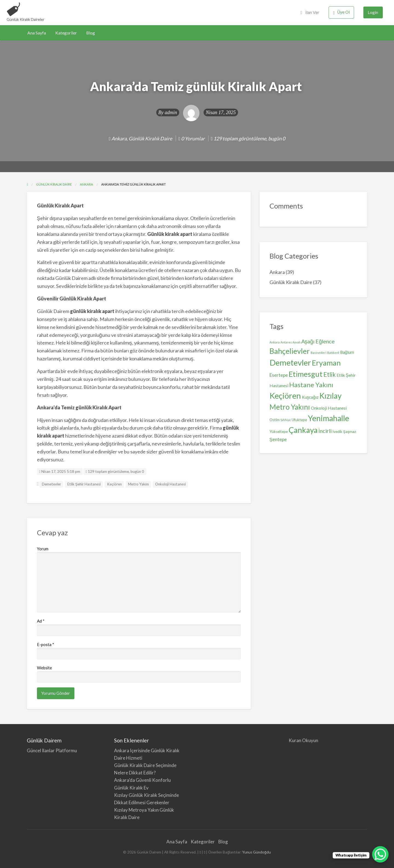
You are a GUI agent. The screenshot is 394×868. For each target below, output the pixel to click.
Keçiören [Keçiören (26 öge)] (285, 396)
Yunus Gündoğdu (257, 852)
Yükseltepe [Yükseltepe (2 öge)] (279, 432)
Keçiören (114, 484)
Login (373, 12)
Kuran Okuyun (303, 740)
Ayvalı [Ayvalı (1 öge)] (296, 342)
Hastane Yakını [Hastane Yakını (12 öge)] (311, 385)
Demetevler (51, 484)
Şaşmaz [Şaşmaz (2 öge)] (350, 432)
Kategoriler (66, 33)
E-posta (46, 644)
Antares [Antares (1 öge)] (286, 342)
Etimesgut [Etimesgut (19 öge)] (306, 374)
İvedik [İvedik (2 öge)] (337, 432)
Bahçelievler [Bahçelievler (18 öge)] (290, 351)
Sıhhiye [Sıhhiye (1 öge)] (286, 420)
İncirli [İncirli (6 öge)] (325, 431)
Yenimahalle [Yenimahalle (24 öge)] (328, 418)
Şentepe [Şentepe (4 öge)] (278, 439)
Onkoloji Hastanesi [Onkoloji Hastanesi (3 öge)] (329, 408)
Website (44, 668)
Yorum (43, 549)
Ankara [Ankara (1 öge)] (275, 342)
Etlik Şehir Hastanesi (84, 484)
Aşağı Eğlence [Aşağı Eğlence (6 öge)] (318, 341)
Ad (41, 621)
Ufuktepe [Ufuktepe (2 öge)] (299, 420)
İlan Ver (310, 12)
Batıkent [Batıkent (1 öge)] (333, 353)
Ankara (119, 138)
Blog (91, 33)
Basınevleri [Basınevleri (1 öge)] (318, 353)
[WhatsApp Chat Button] (380, 854)
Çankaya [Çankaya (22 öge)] (303, 430)
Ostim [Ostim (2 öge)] (275, 420)
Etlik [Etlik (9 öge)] (330, 374)
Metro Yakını (138, 484)
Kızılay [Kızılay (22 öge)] (330, 396)
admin (171, 112)
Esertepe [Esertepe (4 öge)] (279, 375)
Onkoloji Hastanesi (170, 484)
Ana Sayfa (37, 33)
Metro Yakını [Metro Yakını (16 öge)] (290, 407)
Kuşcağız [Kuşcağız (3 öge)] (310, 397)
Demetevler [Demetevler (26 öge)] (290, 362)
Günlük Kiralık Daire (150, 138)
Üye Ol (341, 12)
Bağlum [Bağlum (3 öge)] (347, 352)
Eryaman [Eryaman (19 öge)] (326, 363)
